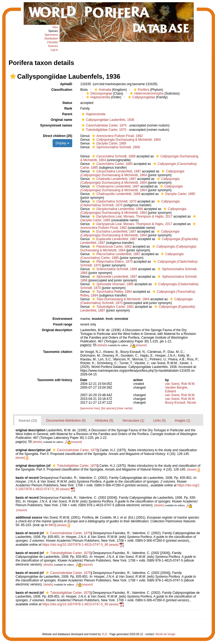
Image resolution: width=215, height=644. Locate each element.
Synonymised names (56, 125)
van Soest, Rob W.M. (180, 384)
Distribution (51, 39)
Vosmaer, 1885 (112, 284)
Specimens (51, 35)
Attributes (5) (104, 421)
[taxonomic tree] (90, 408)
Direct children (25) (58, 136)
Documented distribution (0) (66, 421)
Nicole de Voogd (165, 634)
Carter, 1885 (109, 143)
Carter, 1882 (111, 247)
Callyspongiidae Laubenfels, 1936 (107, 120)
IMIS (52, 525)
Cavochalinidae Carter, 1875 (103, 125)
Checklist (52, 42)
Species (53, 31)
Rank (68, 108)
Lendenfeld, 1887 (116, 171)
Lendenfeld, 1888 (116, 194)
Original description (57, 330)
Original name (61, 120)
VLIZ (105, 634)
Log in (54, 50)
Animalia (102, 90)
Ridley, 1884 (111, 292)
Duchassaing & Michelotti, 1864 (126, 140)
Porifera (141, 90)
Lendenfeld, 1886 (117, 209)
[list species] (109, 408)
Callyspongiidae (141, 97)
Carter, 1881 (112, 307)
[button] (13, 76)
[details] (102, 345)
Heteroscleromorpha (146, 93)
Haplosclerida (97, 97)
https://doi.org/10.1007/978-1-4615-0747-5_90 (75, 545)
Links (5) (159, 421)
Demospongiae (99, 93)
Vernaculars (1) (133, 421)
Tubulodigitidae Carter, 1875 (103, 130)
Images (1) (182, 421)
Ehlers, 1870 (112, 262)
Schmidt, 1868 (115, 147)
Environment (62, 319)
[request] (141, 345)
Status (67, 103)
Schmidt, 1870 (114, 201)
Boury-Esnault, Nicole (181, 403)
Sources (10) (28, 421)
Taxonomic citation (58, 352)
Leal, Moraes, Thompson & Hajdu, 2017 (132, 216)
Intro (55, 27)
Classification (62, 90)
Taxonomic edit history (55, 380)
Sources (53, 46)
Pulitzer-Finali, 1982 (117, 136)
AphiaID (66, 84)
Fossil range (63, 324)
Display (62, 143)
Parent (67, 114)
